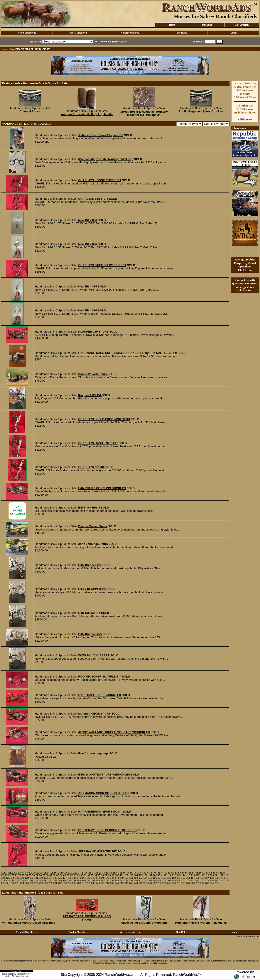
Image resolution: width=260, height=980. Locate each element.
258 (183, 883)
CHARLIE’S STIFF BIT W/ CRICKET (102, 265)
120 (212, 875)
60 (204, 873)
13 (45, 873)
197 (122, 880)
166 (202, 878)
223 (17, 883)
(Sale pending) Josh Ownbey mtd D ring (106, 159)
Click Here (245, 119)
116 (193, 875)
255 (169, 883)
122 (221, 875)
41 (142, 873)
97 (106, 875)
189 (84, 880)
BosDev (8, 976)
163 (188, 878)
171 (226, 878)
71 (16, 875)
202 (145, 880)
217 (216, 880)
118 (202, 875)
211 (188, 880)
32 (110, 873)
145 (103, 878)
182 (51, 880)
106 (145, 875)
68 (6, 875)
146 (107, 878)
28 (97, 873)
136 (60, 878)
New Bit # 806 (88, 220)
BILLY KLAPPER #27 (92, 589)
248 (136, 883)
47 (162, 873)
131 (36, 878)
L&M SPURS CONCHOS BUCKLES (102, 488)
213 (198, 880)
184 (60, 880)
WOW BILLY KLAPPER (94, 655)
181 (46, 880)
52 (176, 873)
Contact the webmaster (247, 936)
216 (212, 880)
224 (22, 883)
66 (225, 873)
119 (207, 875)
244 (117, 883)
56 (190, 873)
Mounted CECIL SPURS (94, 714)
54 (183, 873)
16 (55, 873)
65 (221, 873)
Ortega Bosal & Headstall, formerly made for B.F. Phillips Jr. (144, 113)
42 (145, 873)
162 (183, 878)
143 (93, 878)
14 (48, 873)
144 (98, 878)
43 (149, 873)
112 (174, 875)
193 (103, 880)
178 (32, 880)
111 (169, 875)
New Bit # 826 (88, 244)
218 (221, 880)
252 (155, 883)
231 (55, 883)
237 (84, 883)
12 (41, 873)
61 (207, 873)
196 (117, 880)
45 (155, 873)
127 (17, 878)
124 (3, 878)
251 (150, 883)
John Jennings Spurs (93, 544)
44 (152, 873)
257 (179, 883)
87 (71, 875)
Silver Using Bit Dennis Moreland (144, 923)
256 (174, 883)
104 (136, 875)
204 (155, 880)
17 (59, 873)
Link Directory (242, 25)
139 (74, 878)
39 (135, 873)
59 (200, 873)
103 (131, 875)
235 (74, 883)
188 (79, 880)
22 (76, 873)
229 (46, 883)
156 (155, 878)
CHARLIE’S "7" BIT (91, 467)
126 (13, 878)
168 (212, 878)
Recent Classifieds (26, 33)
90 (82, 875)
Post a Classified (78, 33)
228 (41, 883)
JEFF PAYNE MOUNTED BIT (97, 851)
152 (136, 878)
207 (169, 880)
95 (99, 875)
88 (75, 875)
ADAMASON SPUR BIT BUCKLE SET (104, 793)
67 (2, 875)
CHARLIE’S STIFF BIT (93, 199)
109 (160, 875)
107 (150, 875)
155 (150, 878)
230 (51, 883)
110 (164, 875)
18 (62, 873)
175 (17, 880)
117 (198, 875)
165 (198, 878)
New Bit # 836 (88, 310)
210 (183, 880)
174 (13, 880)
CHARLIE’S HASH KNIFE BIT (98, 443)
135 (55, 878)
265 (216, 883)
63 (214, 873)
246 (126, 883)
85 (64, 875)
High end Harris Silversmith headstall (201, 923)
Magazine (207, 25)
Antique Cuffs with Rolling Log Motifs (87, 114)
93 (92, 875)
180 (41, 880)
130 (32, 878)
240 (98, 883)
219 (226, 880)
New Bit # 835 (88, 286)
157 (160, 878)
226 (32, 883)
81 (51, 875)
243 (112, 883)
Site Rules (182, 33)
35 (121, 873)
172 (3, 880)
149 (122, 878)
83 (58, 875)
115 (188, 875)
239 (93, 883)
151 (131, 878)
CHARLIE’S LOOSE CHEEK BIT (100, 180)
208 (174, 880)
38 (131, 873)
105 (141, 875)
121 (217, 875)
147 (112, 878)
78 (40, 875)
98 (110, 875)
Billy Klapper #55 (90, 634)
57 (193, 873)
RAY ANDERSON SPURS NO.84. (100, 812)
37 (128, 873)
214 (202, 880)
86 (68, 875)
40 (138, 873)
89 (78, 875)
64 (218, 873)
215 (207, 880)
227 (36, 883)
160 (174, 878)
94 (96, 875)
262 (202, 883)
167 (207, 878)
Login (234, 33)
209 (179, 880)
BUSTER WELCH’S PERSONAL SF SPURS (107, 830)
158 (164, 878)
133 (46, 878)
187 (74, 880)
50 (169, 873)
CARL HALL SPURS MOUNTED (100, 695)
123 (226, 875)
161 (179, 878)
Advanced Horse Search (114, 42)
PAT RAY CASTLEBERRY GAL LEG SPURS (87, 918)
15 (52, 873)
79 (44, 875)
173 (8, 880)
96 (103, 875)
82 (54, 875)
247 (131, 883)
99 (113, 875)
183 (55, 880)
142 (88, 878)
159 (169, 878)
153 (141, 878)
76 (34, 875)
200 (136, 880)
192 (98, 880)
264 (212, 883)
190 (88, 880)
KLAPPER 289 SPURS (93, 332)
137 (65, 878)
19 (66, 873)
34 (117, 873)
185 (65, 880)
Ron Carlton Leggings (93, 753)
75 (30, 875)
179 (36, 880)
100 (117, 875)
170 (221, 878)
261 (198, 883)
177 (27, 880)
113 (179, 875)
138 (69, 878)
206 (164, 880)
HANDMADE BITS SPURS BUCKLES (30, 49)
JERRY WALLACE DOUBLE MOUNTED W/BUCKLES (114, 732)
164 (193, 878)
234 (69, 883)
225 (27, 883)
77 (37, 875)
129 (27, 878)
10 (34, 873)
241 (103, 883)
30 (104, 873)
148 (117, 878)
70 (13, 875)
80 (47, 875)
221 (8, 883)
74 (27, 875)
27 (93, 873)
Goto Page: (7, 873)
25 (86, 873)
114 (183, 875)
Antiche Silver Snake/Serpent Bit (101, 135)
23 (79, 873)
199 (131, 880)
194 (107, 880)
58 (197, 873)
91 (85, 875)
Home (172, 25)
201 (141, 880)
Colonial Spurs (30, 111)
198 (126, 880)
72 (20, 875)
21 (73, 873)
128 (22, 878)
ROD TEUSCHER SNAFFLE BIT (100, 677)
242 (107, 883)
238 (88, 883)
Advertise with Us (130, 33)
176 (22, 880)
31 (107, 873)
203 (150, 880)
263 (207, 883)
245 (122, 883)
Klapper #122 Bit (90, 395)
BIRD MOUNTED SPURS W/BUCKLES (104, 775)
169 (216, 878)
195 (112, 880)
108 (155, 875)
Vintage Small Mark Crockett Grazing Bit (30, 923)
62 (211, 873)
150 (126, 878)
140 (79, 878)
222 (13, 883)
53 (179, 873)
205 (160, 880)
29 (100, 873)
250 (145, 883)
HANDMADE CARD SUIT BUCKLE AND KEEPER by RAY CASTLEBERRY (128, 353)
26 (90, 873)
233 (65, 883)
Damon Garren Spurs (93, 526)
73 (23, 875)
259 (188, 883)
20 (69, 873)
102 (127, 875)
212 (193, 880)
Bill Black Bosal (89, 508)
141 (84, 878)
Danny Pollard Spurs (93, 374)
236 (79, 883)
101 (122, 875)
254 (164, 883)
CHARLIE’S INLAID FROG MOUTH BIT (104, 419)
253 (160, 883)
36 (124, 873)
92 (89, 875)
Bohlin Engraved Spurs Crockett (201, 111)
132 (41, 878)
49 (166, 873)
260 (193, 883)
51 (173, 873)
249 (141, 883)
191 (93, 880)
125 (8, 878)
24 (83, 873)
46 (159, 873)
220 (3, 883)
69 (9, 875)
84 (61, 875)
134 (51, 878)
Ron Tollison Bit (90, 613)
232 (60, 883)
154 (145, 878)
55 (186, 873)
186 (69, 880)
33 (114, 873)
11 (38, 873)
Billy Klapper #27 (90, 565)
